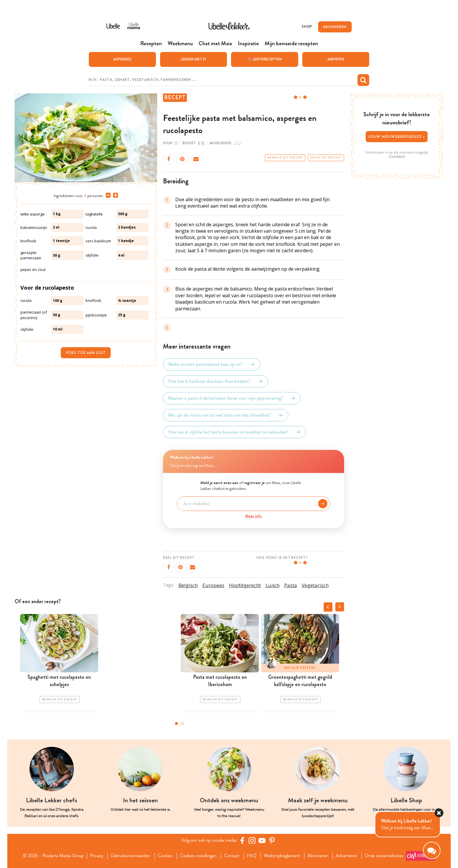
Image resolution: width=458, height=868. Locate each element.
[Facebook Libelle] (242, 840)
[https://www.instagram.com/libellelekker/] (252, 840)
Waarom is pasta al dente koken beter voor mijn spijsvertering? (232, 398)
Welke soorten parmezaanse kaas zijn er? (212, 364)
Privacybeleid (397, 156)
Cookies (165, 856)
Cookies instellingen (198, 856)
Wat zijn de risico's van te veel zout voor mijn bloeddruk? (226, 415)
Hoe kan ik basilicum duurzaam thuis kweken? (216, 381)
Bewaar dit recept (285, 158)
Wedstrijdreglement (282, 856)
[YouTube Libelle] (262, 840)
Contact (232, 856)
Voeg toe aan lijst (86, 353)
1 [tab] (176, 723)
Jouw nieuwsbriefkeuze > (397, 136)
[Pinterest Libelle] (272, 840)
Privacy (97, 856)
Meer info (253, 516)
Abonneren (318, 856)
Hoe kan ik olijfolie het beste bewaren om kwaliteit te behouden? (235, 432)
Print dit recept (326, 158)
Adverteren (346, 856)
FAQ (252, 856)
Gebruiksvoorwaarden (130, 856)
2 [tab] (182, 723)
